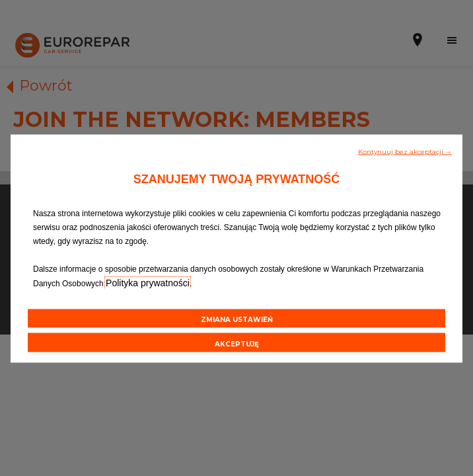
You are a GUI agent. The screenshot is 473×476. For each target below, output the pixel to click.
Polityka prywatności (148, 283)
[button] (405, 151)
